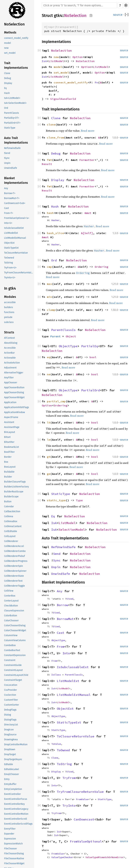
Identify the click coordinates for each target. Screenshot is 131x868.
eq (49, 357)
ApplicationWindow (14, 412)
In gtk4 (10, 288)
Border (8, 457)
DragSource (10, 735)
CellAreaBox (11, 521)
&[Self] (87, 233)
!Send (7, 153)
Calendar (9, 506)
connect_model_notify (16, 38)
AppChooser (11, 383)
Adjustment (10, 368)
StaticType (10, 128)
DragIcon (9, 730)
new (6, 48)
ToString (8, 263)
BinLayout (10, 432)
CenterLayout (11, 601)
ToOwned (9, 258)
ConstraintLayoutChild (16, 675)
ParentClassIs (12, 113)
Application (10, 402)
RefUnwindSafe (12, 148)
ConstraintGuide (13, 665)
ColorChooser (11, 621)
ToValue (56, 744)
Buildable (9, 472)
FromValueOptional (86, 841)
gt (49, 457)
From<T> (9, 213)
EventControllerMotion (16, 814)
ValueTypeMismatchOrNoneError (105, 857)
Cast (6, 208)
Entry (7, 779)
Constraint (10, 660)
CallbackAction (12, 511)
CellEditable (11, 531)
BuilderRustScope (14, 492)
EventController (12, 794)
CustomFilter (11, 700)
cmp (49, 267)
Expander (9, 834)
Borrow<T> (10, 193)
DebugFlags (10, 710)
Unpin (7, 163)
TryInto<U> (10, 278)
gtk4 (58, 16)
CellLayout (10, 536)
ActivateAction (12, 363)
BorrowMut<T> (12, 198)
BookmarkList (12, 447)
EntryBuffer (10, 784)
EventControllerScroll (16, 819)
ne (49, 374)
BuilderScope (11, 497)
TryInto (69, 806)
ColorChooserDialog (15, 625)
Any (6, 188)
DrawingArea (11, 740)
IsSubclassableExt (14, 228)
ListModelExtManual (15, 238)
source (118, 15)
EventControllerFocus (16, 799)
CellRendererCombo (15, 551)
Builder (8, 477)
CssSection (10, 695)
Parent (55, 336)
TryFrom (69, 778)
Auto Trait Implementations (16, 140)
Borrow (62, 605)
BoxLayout (10, 467)
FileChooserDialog (14, 854)
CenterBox (10, 596)
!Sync (7, 158)
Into (66, 653)
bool (93, 357)
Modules (10, 297)
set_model (10, 53)
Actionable (10, 358)
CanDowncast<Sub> (15, 203)
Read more (88, 131)
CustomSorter (12, 705)
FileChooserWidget (14, 863)
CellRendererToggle (14, 586)
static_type (56, 500)
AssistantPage (12, 427)
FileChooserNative (14, 859)
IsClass (56, 675)
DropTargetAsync (13, 759)
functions (9, 312)
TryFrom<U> (10, 268)
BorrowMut (65, 619)
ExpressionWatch (13, 844)
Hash (7, 93)
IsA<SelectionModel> (15, 103)
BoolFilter (9, 452)
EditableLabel (12, 769)
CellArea (9, 516)
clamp (51, 310)
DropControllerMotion (16, 744)
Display (8, 83)
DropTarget (10, 754)
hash (50, 213)
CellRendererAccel (14, 546)
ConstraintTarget (13, 680)
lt (49, 422)
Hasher (55, 220)
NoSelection (14, 24)
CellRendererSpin (13, 566)
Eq (5, 88)
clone (51, 124)
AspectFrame (11, 417)
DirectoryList (11, 725)
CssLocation (11, 685)
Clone (7, 73)
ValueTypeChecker (62, 857)
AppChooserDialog (14, 392)
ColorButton (11, 616)
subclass (9, 322)
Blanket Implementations (16, 180)
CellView (9, 591)
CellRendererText (13, 581)
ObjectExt (9, 243)
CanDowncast (84, 819)
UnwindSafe (11, 168)
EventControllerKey (14, 804)
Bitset (7, 437)
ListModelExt (11, 233)
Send (57, 554)
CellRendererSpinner (15, 571)
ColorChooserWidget (15, 630)
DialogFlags (10, 720)
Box (6, 462)
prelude (8, 317)
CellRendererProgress (16, 561)
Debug (8, 78)
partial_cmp (56, 401)
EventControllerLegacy (16, 809)
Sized (70, 599)
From (61, 647)
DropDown (10, 749)
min (49, 297)
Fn (96, 82)
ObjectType (68, 346)
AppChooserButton (14, 387)
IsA (44, 61)
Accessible (10, 348)
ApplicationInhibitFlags (17, 407)
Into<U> (8, 223)
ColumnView (11, 635)
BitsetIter (9, 442)
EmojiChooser (12, 774)
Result (47, 164)
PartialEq (90, 346)
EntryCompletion (13, 789)
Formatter (87, 160)
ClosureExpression (14, 611)
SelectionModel (72, 530)
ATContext (9, 338)
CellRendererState (14, 576)
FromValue (82, 799)
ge (49, 474)
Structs (9, 332)
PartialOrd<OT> (12, 123)
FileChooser (10, 849)
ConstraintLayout (13, 670)
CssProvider (10, 690)
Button (8, 502)
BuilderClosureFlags (15, 482)
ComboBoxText (12, 650)
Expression (10, 839)
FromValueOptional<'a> (17, 218)
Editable (9, 764)
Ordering (101, 267)
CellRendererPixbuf (14, 556)
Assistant (9, 422)
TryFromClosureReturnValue (19, 273)
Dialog (8, 715)
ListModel (56, 61)
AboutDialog (11, 343)
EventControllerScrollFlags (18, 824)
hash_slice (55, 233)
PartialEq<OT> (12, 118)
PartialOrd (91, 390)
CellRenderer (11, 541)
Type (79, 500)
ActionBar (9, 353)
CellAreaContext (13, 526)
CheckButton (11, 606)
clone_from (55, 137)
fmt (49, 160)
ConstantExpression (15, 655)
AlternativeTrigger (14, 373)
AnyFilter (9, 378)
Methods (10, 32)
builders (9, 307)
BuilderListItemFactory (16, 487)
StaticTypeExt (11, 248)
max (49, 284)
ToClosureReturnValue (16, 253)
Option (78, 57)
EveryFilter (10, 829)
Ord (6, 108)
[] (127, 15)
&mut (89, 213)
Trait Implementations (16, 65)
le (49, 440)
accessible (10, 302)
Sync (57, 560)
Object (71, 336)
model (8, 43)
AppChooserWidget (14, 397)
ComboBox (10, 645)
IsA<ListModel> (12, 98)
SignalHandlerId (63, 99)
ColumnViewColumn (15, 640)
